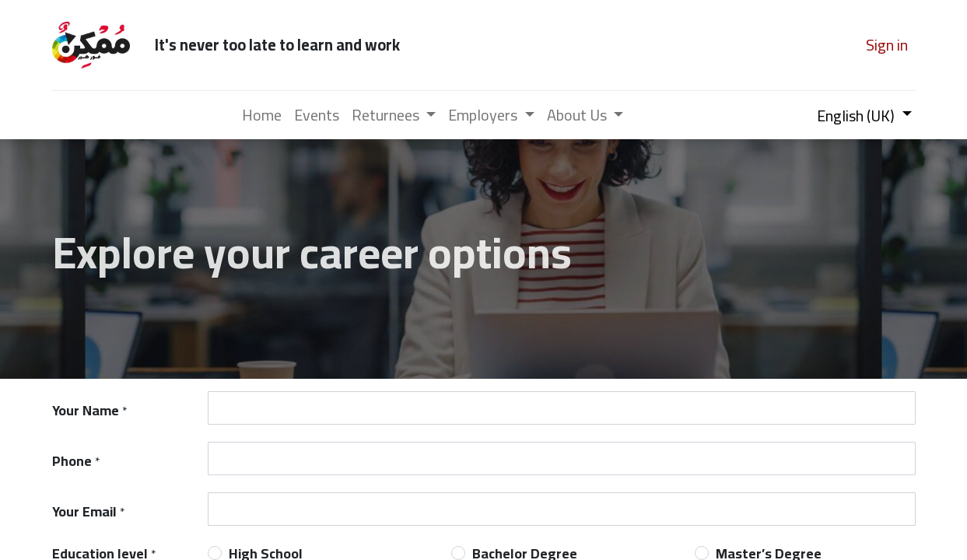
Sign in (887, 45)
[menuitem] (262, 115)
